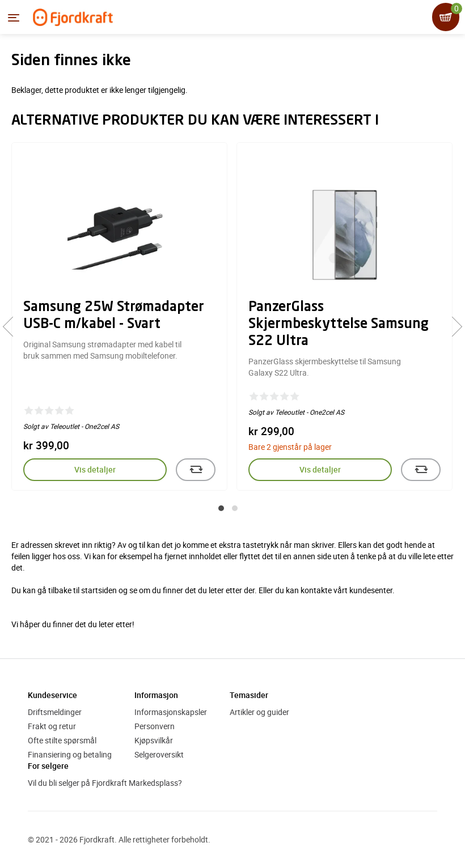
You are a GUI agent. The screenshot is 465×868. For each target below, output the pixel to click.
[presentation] (13, 327)
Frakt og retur (52, 726)
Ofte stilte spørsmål (62, 740)
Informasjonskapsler (171, 712)
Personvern (155, 726)
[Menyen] (14, 18)
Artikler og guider (259, 712)
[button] (221, 508)
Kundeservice (52, 695)
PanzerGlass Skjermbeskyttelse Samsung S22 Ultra (339, 325)
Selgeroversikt (159, 754)
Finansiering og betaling (70, 754)
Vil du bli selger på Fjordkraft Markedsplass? (105, 783)
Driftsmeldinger (55, 712)
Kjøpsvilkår (154, 740)
